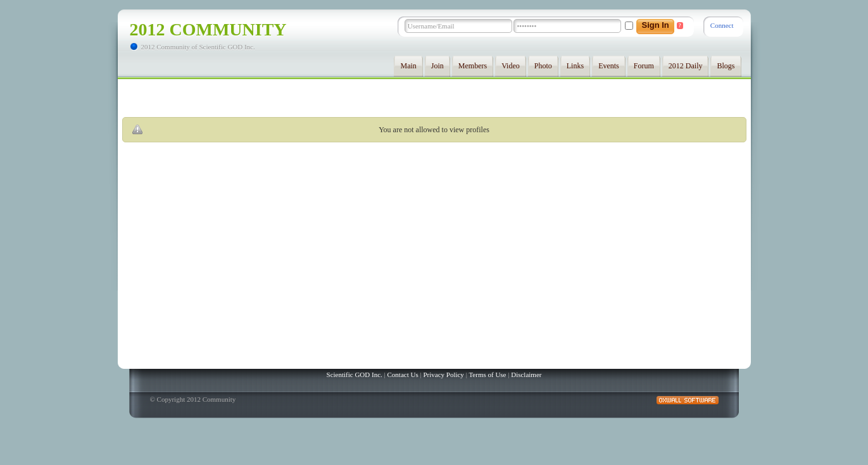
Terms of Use (487, 375)
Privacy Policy (443, 375)
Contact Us (403, 375)
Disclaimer (526, 375)
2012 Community (208, 29)
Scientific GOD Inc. (355, 375)
